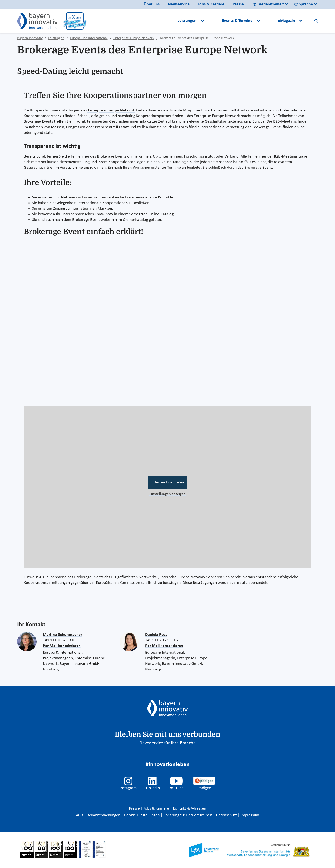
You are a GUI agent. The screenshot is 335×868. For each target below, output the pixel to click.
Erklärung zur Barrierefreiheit (188, 815)
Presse (238, 4)
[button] (214, 21)
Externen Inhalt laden (168, 482)
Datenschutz (227, 815)
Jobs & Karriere (211, 4)
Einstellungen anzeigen (167, 494)
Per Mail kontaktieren (62, 646)
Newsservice (179, 4)
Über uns (152, 4)
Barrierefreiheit (268, 4)
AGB (80, 815)
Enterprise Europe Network (111, 110)
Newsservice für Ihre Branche (167, 743)
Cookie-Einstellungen (142, 815)
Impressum (250, 815)
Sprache (304, 4)
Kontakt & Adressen (189, 809)
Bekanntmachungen (104, 815)
